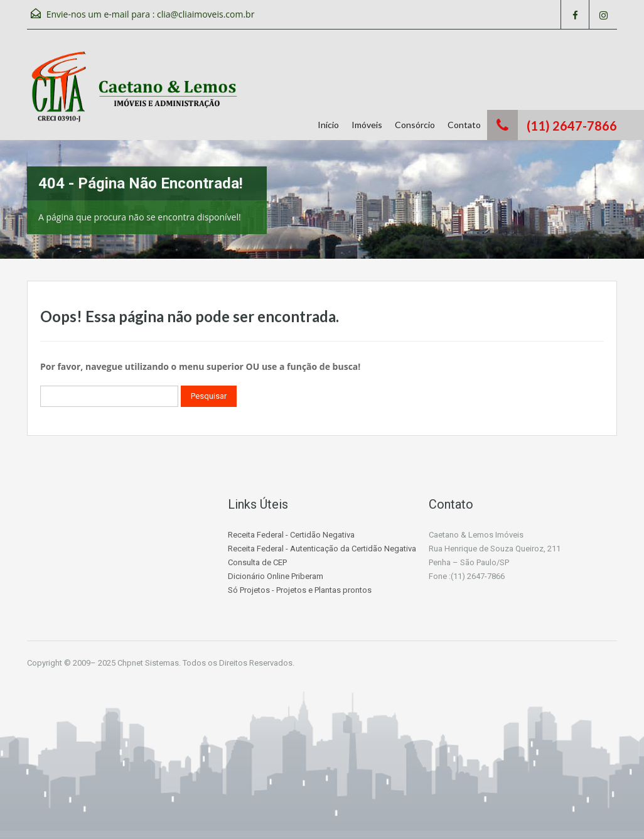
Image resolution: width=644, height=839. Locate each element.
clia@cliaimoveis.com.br (206, 14)
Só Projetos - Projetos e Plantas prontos (300, 590)
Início (328, 125)
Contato (464, 125)
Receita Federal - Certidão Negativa (291, 535)
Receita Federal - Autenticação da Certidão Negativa (322, 549)
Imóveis (367, 125)
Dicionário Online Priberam (276, 576)
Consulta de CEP (257, 562)
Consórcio (415, 125)
